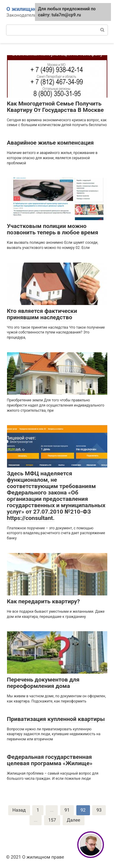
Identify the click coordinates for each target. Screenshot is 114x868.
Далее (74, 820)
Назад (19, 810)
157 (52, 820)
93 (99, 810)
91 (67, 810)
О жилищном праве (32, 9)
